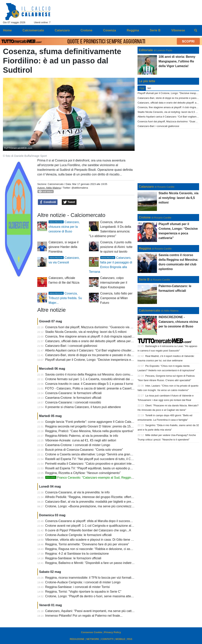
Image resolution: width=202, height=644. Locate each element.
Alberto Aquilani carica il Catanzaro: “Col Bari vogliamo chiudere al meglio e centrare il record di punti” (115, 350)
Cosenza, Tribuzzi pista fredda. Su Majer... (65, 298)
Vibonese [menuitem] (178, 30)
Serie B (144, 279)
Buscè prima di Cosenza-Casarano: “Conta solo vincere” (84, 450)
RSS (130, 639)
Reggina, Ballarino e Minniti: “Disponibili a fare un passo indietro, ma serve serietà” (102, 563)
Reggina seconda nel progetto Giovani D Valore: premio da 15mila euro (94, 426)
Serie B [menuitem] (155, 30)
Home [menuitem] (7, 30)
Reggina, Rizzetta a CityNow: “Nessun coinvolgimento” (83, 473)
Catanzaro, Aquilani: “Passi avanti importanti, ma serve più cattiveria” (93, 611)
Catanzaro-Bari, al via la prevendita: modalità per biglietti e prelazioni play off (98, 502)
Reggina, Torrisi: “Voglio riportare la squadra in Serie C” (83, 592)
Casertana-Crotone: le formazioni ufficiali (73, 398)
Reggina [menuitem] (133, 30)
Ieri (149, 88)
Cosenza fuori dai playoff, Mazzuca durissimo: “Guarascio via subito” (92, 327)
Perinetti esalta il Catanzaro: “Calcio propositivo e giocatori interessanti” (94, 464)
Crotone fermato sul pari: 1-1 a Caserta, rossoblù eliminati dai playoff (93, 379)
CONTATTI (107, 639)
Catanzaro (146, 187)
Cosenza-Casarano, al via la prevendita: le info (77, 492)
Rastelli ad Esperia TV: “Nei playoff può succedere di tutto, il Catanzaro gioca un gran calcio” (109, 459)
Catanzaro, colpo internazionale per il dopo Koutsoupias (114, 283)
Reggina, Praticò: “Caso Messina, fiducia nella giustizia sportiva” (89, 431)
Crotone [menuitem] (86, 30)
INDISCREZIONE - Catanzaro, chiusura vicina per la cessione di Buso (178, 322)
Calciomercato (56, 184)
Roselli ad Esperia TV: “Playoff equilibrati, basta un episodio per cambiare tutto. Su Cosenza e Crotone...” (118, 468)
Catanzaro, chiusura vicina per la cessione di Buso (64, 227)
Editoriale (146, 50)
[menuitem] (196, 30)
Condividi (48, 202)
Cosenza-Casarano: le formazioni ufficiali (74, 393)
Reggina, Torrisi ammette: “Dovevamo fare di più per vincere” (87, 544)
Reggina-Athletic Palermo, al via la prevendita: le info (82, 436)
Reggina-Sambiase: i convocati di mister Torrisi (77, 587)
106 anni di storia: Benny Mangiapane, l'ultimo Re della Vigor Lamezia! (177, 61)
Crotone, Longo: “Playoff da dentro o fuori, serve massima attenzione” (93, 596)
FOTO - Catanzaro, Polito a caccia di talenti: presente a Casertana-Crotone (97, 388)
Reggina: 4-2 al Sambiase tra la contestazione (77, 554)
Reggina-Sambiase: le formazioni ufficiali (73, 558)
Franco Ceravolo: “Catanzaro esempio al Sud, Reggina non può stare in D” (103, 478)
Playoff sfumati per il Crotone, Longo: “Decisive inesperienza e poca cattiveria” (99, 360)
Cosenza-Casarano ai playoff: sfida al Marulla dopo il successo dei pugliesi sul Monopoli (106, 521)
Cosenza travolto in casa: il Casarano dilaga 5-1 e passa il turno (89, 384)
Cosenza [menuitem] (110, 30)
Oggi (142, 88)
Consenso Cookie (91, 632)
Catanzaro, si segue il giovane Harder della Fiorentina (64, 247)
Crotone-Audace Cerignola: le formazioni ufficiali (78, 535)
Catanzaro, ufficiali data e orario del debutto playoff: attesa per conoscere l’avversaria (104, 341)
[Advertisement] (168, 156)
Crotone (145, 217)
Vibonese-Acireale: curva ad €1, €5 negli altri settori (81, 440)
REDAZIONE (77, 639)
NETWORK (93, 639)
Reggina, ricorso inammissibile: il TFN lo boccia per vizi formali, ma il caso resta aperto (105, 578)
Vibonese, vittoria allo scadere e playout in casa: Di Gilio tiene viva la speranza (99, 540)
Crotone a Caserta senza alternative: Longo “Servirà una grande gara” (94, 454)
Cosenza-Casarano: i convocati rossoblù (73, 402)
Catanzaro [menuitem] (62, 30)
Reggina (145, 248)
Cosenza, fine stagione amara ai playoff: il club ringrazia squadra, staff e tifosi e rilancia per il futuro (113, 336)
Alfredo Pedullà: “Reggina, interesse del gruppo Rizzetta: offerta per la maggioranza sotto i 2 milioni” (114, 497)
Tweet (69, 202)
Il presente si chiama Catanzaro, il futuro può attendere (83, 407)
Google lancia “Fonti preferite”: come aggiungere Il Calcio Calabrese (92, 422)
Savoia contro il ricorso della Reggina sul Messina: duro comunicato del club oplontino (104, 374)
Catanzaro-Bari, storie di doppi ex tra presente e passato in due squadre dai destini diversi (107, 355)
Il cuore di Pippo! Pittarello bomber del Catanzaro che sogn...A (88, 530)
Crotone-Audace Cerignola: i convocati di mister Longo (83, 582)
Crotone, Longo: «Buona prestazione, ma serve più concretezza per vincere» (98, 506)
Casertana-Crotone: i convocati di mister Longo (78, 445)
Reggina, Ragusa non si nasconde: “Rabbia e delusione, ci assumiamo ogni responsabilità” (108, 549)
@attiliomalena (80, 188)
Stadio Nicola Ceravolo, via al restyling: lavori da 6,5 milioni (86, 332)
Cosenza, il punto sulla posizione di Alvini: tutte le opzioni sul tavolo (116, 247)
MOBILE (120, 639)
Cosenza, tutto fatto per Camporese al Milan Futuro (116, 298)
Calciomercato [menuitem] (33, 30)
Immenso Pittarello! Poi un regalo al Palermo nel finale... (84, 616)
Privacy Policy (113, 632)
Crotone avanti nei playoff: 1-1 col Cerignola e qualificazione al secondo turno (99, 526)
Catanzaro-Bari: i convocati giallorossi (71, 346)
